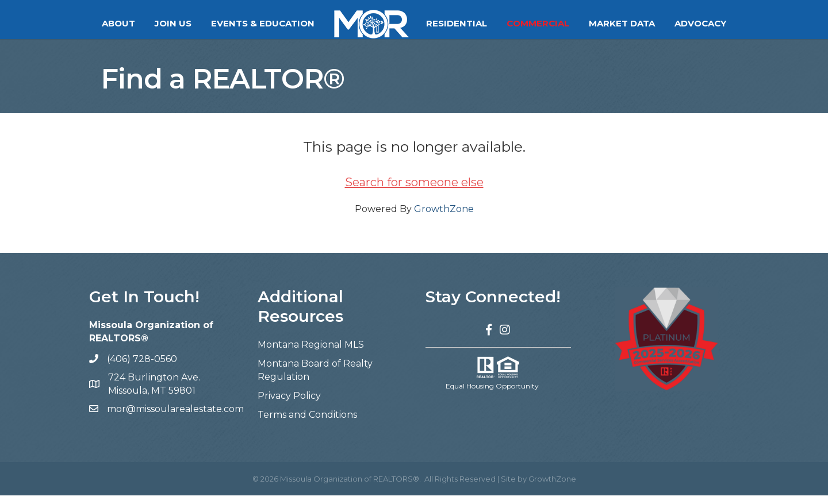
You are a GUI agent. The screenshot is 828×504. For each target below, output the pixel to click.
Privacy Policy (289, 404)
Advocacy (700, 23)
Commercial (538, 23)
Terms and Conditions (307, 423)
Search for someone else (414, 191)
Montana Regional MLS (311, 353)
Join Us (173, 23)
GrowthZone (444, 218)
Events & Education (263, 23)
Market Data (622, 23)
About (118, 23)
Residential (457, 23)
